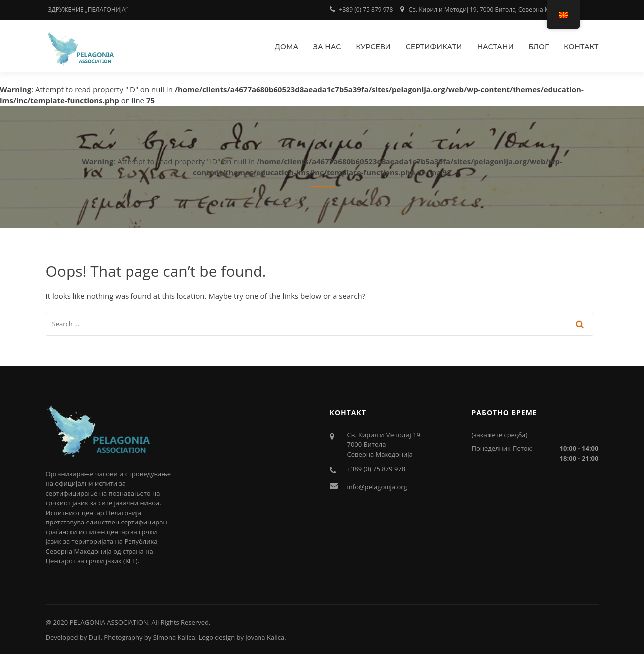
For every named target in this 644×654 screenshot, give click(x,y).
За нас (327, 47)
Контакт (581, 47)
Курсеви (373, 47)
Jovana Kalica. (265, 637)
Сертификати (434, 47)
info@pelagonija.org (377, 487)
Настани (495, 47)
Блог (539, 47)
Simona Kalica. (175, 637)
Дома (287, 47)
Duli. (95, 637)
